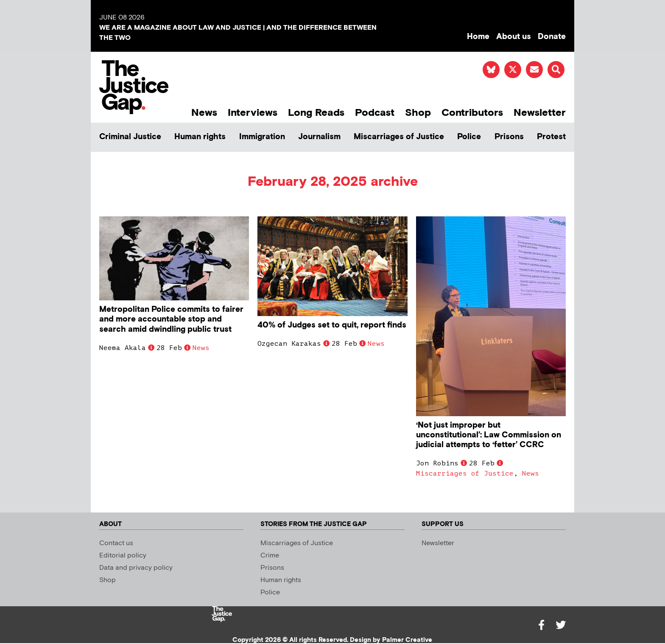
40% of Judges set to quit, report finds (332, 325)
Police (469, 137)
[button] (556, 70)
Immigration (262, 137)
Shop (418, 113)
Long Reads (316, 113)
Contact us (116, 543)
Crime (270, 556)
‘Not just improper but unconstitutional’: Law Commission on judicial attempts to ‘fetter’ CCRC (489, 435)
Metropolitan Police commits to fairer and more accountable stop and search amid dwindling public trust (171, 319)
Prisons (509, 137)
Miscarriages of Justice (399, 137)
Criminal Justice (130, 137)
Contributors (472, 113)
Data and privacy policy (136, 568)
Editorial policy (123, 556)
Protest (551, 137)
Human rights (200, 137)
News (204, 113)
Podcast (375, 113)
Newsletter (540, 113)
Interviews (253, 113)
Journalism (319, 137)
